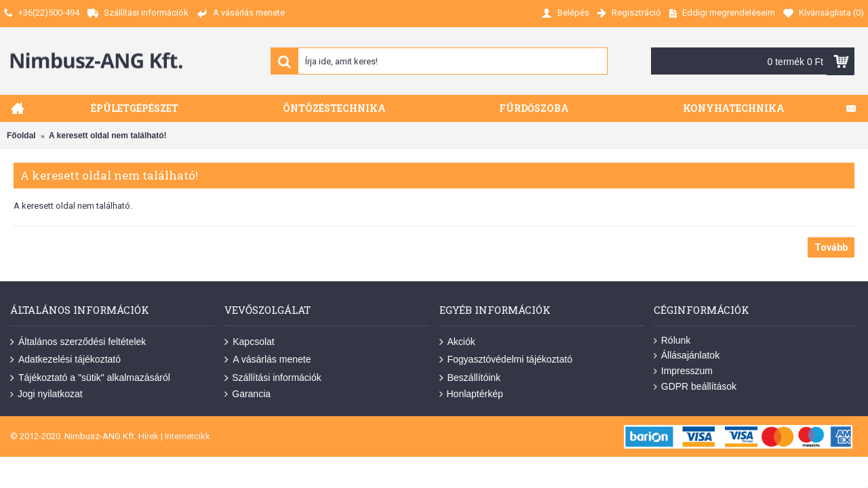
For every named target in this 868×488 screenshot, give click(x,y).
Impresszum (683, 371)
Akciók (457, 342)
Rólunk (672, 341)
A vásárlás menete (268, 360)
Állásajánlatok (687, 355)
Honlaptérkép (471, 394)
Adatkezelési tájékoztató (65, 360)
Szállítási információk (273, 378)
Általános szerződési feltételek (78, 342)
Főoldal (21, 136)
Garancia (248, 394)
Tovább (831, 247)
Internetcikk (188, 436)
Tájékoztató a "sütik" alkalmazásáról (90, 378)
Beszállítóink (470, 378)
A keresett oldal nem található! (108, 136)
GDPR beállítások (695, 387)
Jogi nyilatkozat (46, 394)
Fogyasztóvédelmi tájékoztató (506, 360)
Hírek (149, 436)
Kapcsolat (249, 342)
